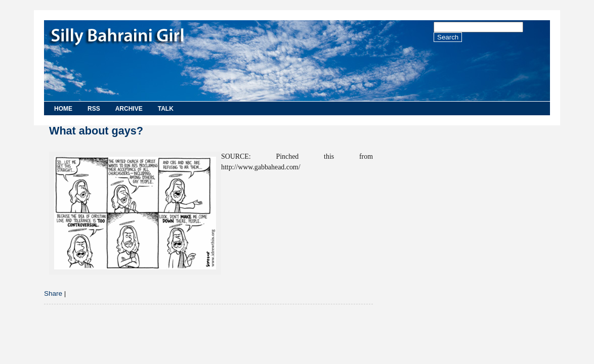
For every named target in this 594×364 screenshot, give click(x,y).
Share (53, 293)
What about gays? (96, 131)
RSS (94, 109)
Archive (129, 109)
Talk (166, 109)
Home (63, 109)
